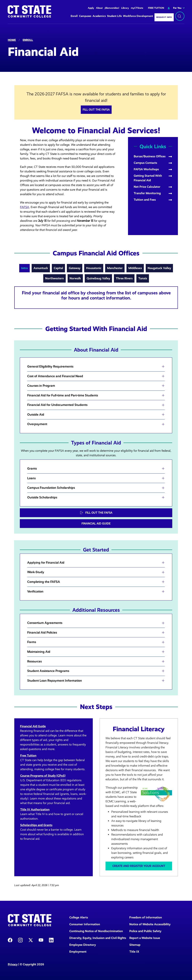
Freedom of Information (146, 917)
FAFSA (25, 207)
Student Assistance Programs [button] (48, 671)
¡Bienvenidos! (112, 8)
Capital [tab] (58, 268)
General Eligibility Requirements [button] (50, 367)
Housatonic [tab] (94, 268)
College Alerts (79, 917)
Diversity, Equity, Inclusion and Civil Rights (97, 938)
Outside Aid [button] (36, 415)
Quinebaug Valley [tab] (98, 278)
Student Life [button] (114, 16)
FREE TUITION (156, 8)
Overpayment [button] (37, 424)
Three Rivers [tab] (124, 278)
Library (125, 8)
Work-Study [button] (36, 572)
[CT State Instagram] (20, 940)
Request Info (164, 17)
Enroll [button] (74, 16)
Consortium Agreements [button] (45, 623)
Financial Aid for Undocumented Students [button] (57, 405)
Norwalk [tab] (75, 278)
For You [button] (174, 8)
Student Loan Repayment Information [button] (55, 681)
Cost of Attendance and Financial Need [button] (55, 376)
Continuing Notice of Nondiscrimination (96, 931)
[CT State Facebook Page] (10, 940)
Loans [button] (31, 478)
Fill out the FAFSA (96, 110)
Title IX (134, 952)
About (99, 8)
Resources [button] (34, 662)
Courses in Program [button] (41, 386)
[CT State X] (31, 940)
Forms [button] (32, 642)
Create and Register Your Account (139, 866)
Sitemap (135, 945)
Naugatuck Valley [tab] (159, 268)
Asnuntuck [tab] (41, 268)
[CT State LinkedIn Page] (51, 940)
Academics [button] (99, 16)
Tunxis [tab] (143, 278)
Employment (78, 952)
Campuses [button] (85, 16)
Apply (91, 8)
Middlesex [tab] (135, 268)
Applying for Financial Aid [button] (46, 563)
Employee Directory (83, 945)
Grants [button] (32, 469)
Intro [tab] (24, 268)
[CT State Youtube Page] (41, 940)
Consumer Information (85, 924)
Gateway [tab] (75, 268)
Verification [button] (35, 592)
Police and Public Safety (145, 931)
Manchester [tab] (115, 268)
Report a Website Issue (145, 938)
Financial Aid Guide (96, 524)
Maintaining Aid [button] (39, 652)
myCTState (137, 8)
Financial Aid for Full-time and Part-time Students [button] (63, 395)
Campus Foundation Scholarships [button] (51, 488)
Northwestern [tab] (54, 278)
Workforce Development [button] (138, 16)
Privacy (13, 964)
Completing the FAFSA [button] (44, 582)
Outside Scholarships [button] (42, 498)
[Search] (180, 16)
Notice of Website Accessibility (150, 924)
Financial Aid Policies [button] (42, 633)
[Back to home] (29, 11)
